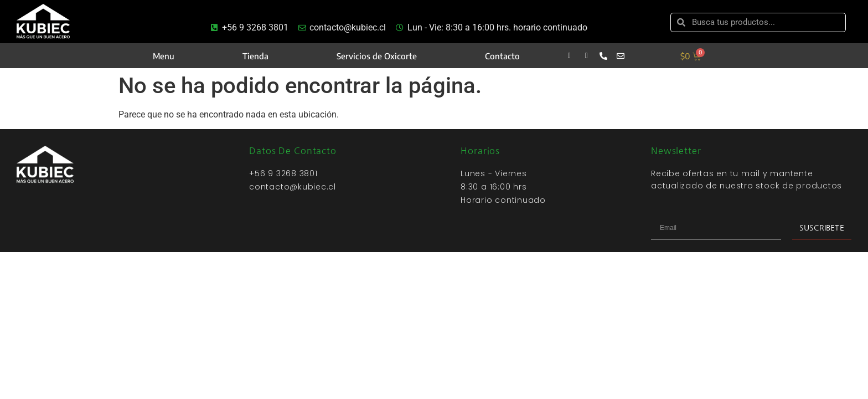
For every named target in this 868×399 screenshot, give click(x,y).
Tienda (255, 56)
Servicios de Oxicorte (377, 56)
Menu (164, 56)
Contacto (502, 56)
